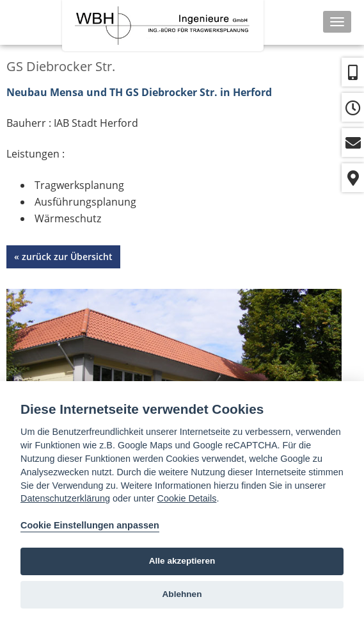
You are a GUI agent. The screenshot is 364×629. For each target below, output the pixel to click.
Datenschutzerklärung (65, 498)
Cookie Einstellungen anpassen (90, 525)
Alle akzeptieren (182, 561)
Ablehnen (182, 594)
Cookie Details (187, 498)
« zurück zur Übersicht (63, 257)
